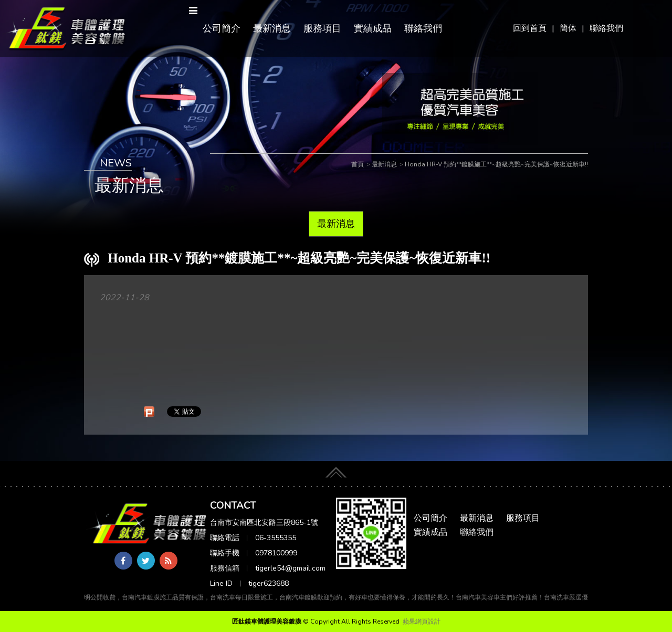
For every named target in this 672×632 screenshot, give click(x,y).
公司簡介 (222, 28)
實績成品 (373, 28)
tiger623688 (269, 583)
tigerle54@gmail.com (290, 568)
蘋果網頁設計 (422, 622)
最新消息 (272, 28)
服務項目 (322, 28)
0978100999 (276, 553)
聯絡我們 (606, 28)
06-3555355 (276, 538)
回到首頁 (530, 28)
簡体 (568, 28)
